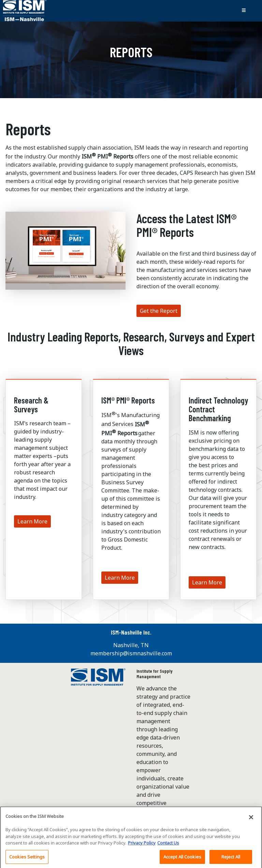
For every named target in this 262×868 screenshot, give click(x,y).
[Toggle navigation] (244, 11)
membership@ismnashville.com (131, 653)
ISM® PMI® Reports (128, 400)
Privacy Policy (142, 845)
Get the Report (159, 311)
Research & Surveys (31, 405)
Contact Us (168, 845)
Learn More (32, 521)
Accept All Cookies (182, 859)
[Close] (251, 820)
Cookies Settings (27, 859)
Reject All (231, 859)
